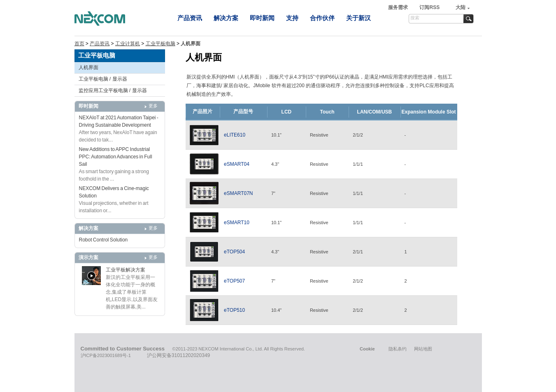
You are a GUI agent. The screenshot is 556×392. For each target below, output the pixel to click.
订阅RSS (429, 7)
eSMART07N (238, 193)
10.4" (276, 310)
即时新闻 (262, 18)
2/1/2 (358, 135)
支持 (292, 18)
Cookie (367, 349)
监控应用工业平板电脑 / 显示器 (113, 90)
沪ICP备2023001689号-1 (106, 355)
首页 (79, 44)
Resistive (319, 135)
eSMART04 (237, 164)
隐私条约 (398, 349)
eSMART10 (237, 223)
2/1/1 (358, 252)
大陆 (461, 7)
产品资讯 (190, 18)
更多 (153, 106)
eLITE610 (235, 135)
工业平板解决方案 (126, 270)
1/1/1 (358, 164)
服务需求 (399, 7)
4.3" (275, 164)
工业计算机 (128, 44)
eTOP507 (234, 281)
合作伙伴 (322, 18)
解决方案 (226, 18)
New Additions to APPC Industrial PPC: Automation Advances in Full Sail (116, 157)
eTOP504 (234, 252)
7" (273, 193)
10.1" (276, 223)
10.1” (276, 135)
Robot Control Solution (104, 240)
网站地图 (423, 349)
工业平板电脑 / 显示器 (103, 79)
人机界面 (88, 67)
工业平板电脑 (161, 44)
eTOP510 (234, 310)
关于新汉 (358, 18)
